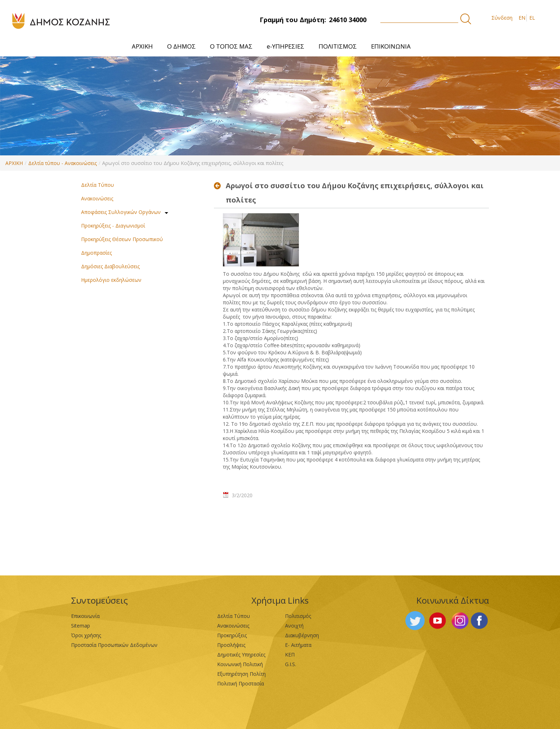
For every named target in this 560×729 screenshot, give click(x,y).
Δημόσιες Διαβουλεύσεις (110, 266)
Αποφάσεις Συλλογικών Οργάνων (121, 212)
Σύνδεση (502, 18)
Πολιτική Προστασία (241, 683)
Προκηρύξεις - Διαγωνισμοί (113, 226)
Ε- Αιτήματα (298, 645)
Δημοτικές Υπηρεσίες (241, 655)
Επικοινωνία (85, 616)
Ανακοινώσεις (97, 198)
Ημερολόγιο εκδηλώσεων (111, 280)
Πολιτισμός (298, 616)
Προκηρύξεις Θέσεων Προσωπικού (122, 239)
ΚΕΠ (290, 655)
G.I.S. (291, 664)
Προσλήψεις (231, 645)
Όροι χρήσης (86, 635)
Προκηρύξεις (232, 635)
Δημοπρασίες (96, 253)
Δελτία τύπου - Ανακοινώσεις (62, 163)
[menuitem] (142, 46)
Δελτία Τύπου (97, 185)
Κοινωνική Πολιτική (240, 664)
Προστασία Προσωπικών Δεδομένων (114, 645)
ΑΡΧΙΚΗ (14, 163)
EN (522, 18)
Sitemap (81, 626)
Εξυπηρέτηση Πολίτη (241, 674)
